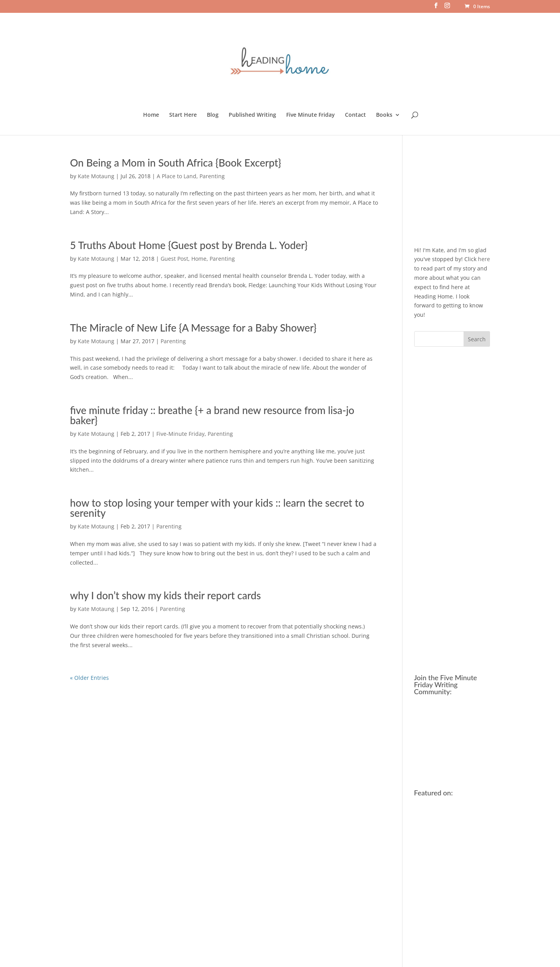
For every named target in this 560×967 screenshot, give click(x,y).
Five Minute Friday (311, 115)
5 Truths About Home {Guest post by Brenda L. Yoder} (189, 245)
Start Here (183, 115)
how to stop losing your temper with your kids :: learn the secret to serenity (217, 508)
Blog (213, 115)
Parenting (212, 176)
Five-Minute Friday (180, 434)
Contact (355, 115)
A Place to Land (177, 176)
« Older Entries (89, 678)
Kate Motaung (96, 176)
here (484, 259)
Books (384, 115)
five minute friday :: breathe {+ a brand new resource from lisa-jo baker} (212, 415)
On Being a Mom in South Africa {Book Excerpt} (176, 163)
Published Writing (252, 115)
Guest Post (174, 259)
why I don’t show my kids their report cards (165, 595)
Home (151, 115)
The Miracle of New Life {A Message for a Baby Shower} (193, 328)
